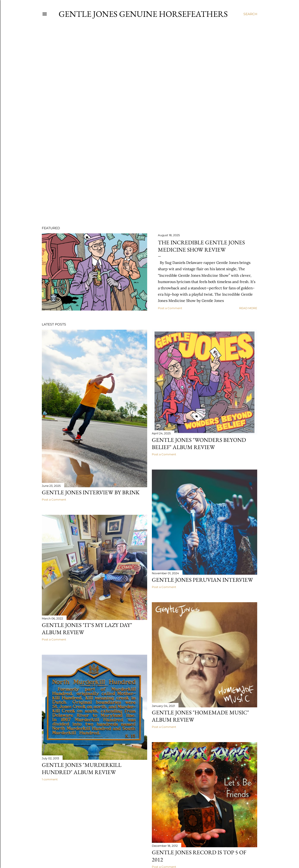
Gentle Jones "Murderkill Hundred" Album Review (82, 768)
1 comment (50, 779)
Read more (248, 308)
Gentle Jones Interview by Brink (91, 492)
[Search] (250, 14)
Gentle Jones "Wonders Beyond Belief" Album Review (199, 443)
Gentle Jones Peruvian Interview (202, 580)
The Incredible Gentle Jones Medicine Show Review (201, 246)
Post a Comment (170, 308)
